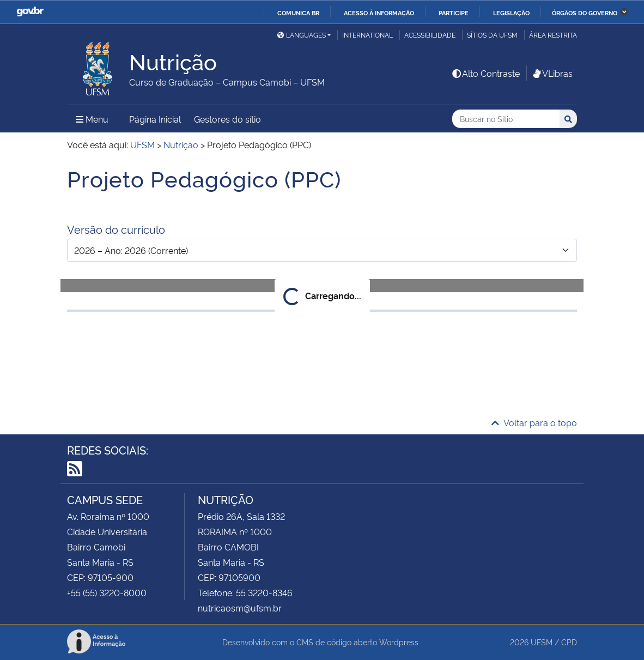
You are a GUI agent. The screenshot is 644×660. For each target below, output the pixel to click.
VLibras (552, 73)
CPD (569, 642)
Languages (302, 35)
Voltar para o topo (534, 422)
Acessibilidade (430, 35)
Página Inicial (155, 119)
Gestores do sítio (227, 119)
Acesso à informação (379, 13)
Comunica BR (298, 13)
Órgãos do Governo (585, 13)
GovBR (30, 12)
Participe (454, 13)
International (367, 35)
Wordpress (399, 642)
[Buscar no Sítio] (506, 119)
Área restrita (553, 35)
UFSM (542, 642)
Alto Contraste (485, 73)
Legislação (511, 13)
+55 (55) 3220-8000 (107, 592)
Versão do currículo (116, 229)
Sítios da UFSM (492, 35)
